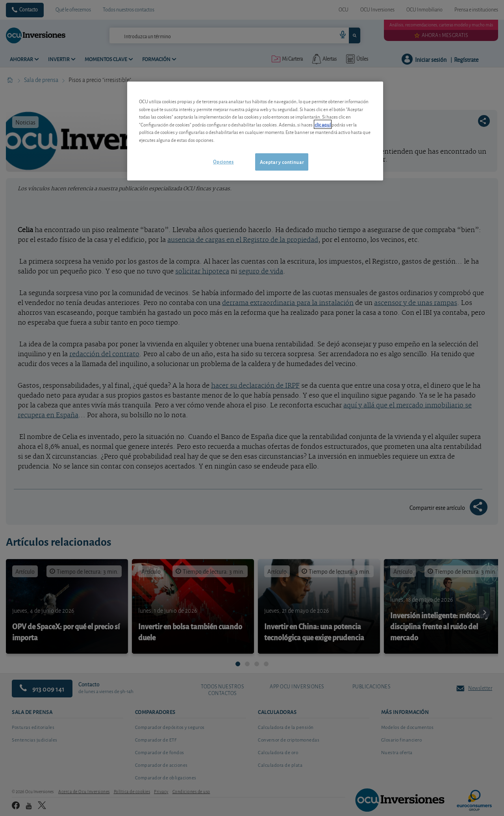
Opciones (223, 161)
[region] (255, 131)
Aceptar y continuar (282, 162)
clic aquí (323, 124)
